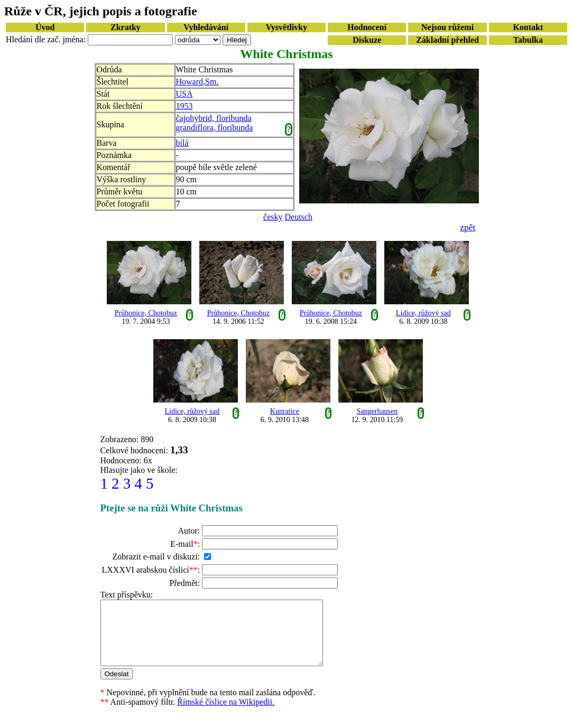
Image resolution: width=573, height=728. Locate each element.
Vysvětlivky (287, 27)
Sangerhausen (377, 411)
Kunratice (285, 411)
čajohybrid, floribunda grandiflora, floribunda (215, 123)
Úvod (45, 27)
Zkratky (126, 27)
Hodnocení (367, 27)
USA (184, 94)
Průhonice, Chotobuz (146, 313)
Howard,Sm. (197, 82)
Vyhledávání (206, 27)
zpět (468, 227)
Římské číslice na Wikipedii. (226, 715)
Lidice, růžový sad (423, 313)
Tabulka (528, 40)
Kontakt (528, 27)
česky (273, 217)
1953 (184, 106)
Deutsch (299, 217)
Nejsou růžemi (447, 27)
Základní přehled (447, 40)
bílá (182, 143)
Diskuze (367, 40)
